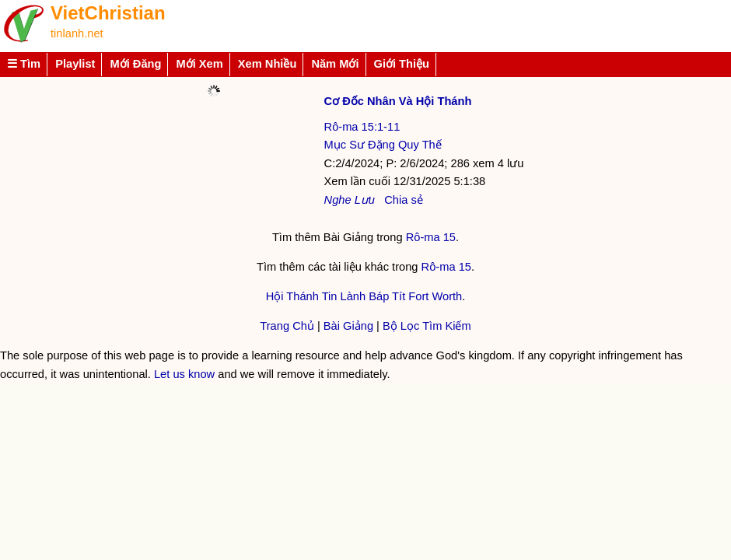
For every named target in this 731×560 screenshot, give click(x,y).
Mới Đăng (135, 64)
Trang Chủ (287, 326)
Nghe (338, 200)
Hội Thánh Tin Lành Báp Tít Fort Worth (364, 296)
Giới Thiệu (402, 64)
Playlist (75, 64)
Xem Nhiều (268, 64)
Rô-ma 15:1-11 (362, 127)
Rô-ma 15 (431, 237)
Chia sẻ (404, 200)
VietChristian (108, 13)
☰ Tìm (24, 64)
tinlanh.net (77, 33)
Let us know (184, 374)
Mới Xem (199, 64)
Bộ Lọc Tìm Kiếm (427, 326)
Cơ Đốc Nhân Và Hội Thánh (398, 101)
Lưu (365, 200)
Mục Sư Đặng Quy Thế (383, 145)
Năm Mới (335, 64)
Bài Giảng (348, 326)
